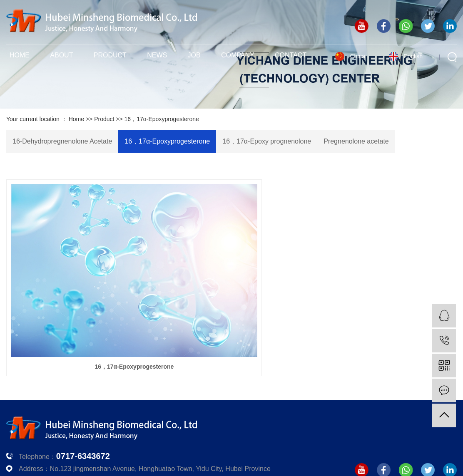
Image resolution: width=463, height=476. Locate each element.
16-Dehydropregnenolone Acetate (62, 141)
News (157, 55)
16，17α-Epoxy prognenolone (267, 141)
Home (20, 55)
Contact (291, 55)
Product (110, 55)
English (413, 56)
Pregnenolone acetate (356, 141)
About (61, 55)
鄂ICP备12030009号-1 (324, 449)
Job (194, 55)
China (357, 56)
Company (238, 55)
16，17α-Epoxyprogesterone (162, 119)
